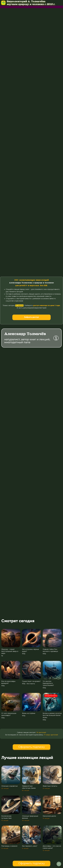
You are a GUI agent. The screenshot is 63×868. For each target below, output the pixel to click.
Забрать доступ (31, 317)
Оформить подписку (31, 747)
